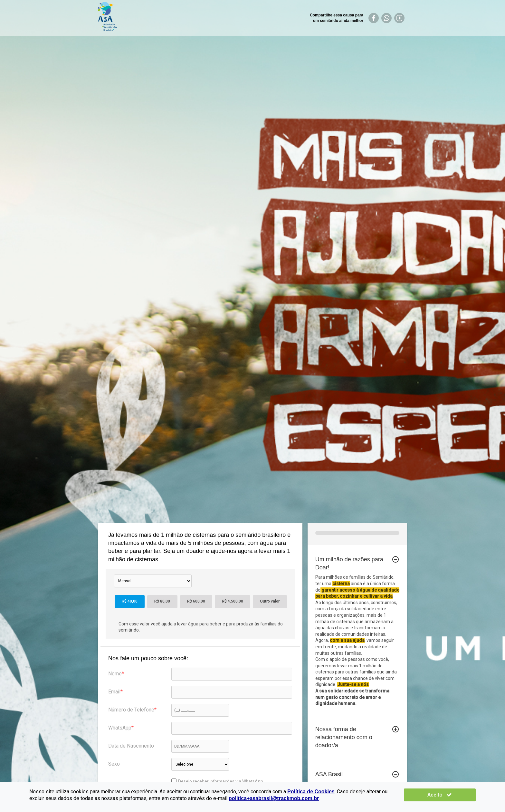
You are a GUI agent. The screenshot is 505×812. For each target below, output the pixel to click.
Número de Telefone (131, 710)
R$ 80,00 (162, 601)
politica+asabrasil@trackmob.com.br (230, 798)
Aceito (457, 795)
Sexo (114, 764)
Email (114, 692)
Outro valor (270, 601)
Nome (115, 674)
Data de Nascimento (131, 746)
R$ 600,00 (196, 601)
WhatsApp (120, 728)
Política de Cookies (311, 792)
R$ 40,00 (130, 601)
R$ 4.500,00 (233, 601)
